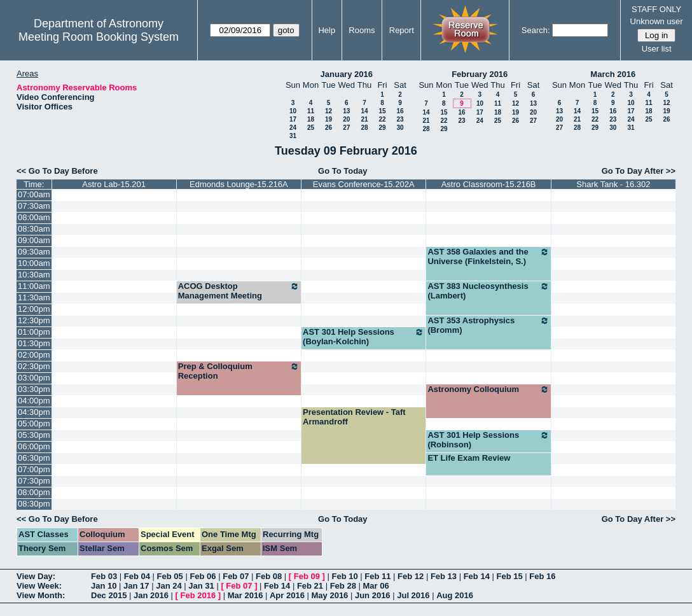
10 (293, 111)
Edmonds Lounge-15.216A (239, 184)
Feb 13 (444, 576)
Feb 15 (509, 576)
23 (400, 119)
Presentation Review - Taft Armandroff (354, 417)
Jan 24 (169, 586)
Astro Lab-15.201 (114, 184)
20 (346, 119)
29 (382, 128)
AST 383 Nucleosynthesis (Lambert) (488, 291)
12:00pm (34, 309)
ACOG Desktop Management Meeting (239, 291)
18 (311, 119)
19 (329, 119)
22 (382, 119)
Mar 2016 (246, 595)
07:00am (34, 194)
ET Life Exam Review (469, 458)
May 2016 (330, 595)
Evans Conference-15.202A (364, 184)
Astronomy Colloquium (488, 389)
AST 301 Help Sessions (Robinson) (488, 440)
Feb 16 (542, 576)
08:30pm (34, 504)
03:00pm (34, 378)
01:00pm (34, 332)
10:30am (34, 275)
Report (402, 30)
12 (329, 111)
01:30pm (34, 343)
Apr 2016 (287, 595)
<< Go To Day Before (57, 171)
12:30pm (34, 320)
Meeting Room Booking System (99, 37)
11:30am (34, 297)
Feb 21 (310, 586)
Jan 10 (104, 586)
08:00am (34, 217)
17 (293, 119)
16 (400, 111)
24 (293, 128)
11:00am (34, 286)
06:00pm (34, 446)
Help (327, 30)
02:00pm (34, 355)
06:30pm (34, 458)
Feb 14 (477, 576)
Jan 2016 (151, 595)
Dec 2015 (109, 595)
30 (400, 128)
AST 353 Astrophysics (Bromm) (488, 325)
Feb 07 (236, 576)
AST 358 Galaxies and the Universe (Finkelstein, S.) (488, 256)
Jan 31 (201, 586)
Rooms (362, 30)
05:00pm (34, 423)
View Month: (41, 595)
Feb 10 (344, 576)
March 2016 (613, 74)
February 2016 (480, 74)
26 (329, 128)
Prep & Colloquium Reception (239, 371)
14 (364, 111)
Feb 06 (203, 576)
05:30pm (34, 435)
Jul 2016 (413, 595)
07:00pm (34, 469)
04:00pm (34, 401)
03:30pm (34, 389)
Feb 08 (269, 576)
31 (293, 136)
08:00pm (34, 492)
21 (364, 119)
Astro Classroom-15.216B (489, 184)
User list (657, 49)
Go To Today (343, 171)
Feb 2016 (198, 595)
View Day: (36, 576)
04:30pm (34, 412)
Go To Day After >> (639, 171)
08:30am (34, 229)
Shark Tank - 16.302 (613, 184)
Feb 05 (170, 576)
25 (311, 128)
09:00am (34, 240)
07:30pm (34, 481)
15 (382, 111)
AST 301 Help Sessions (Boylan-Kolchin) (363, 337)
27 (346, 128)
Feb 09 (307, 576)
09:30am (34, 252)
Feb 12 (411, 576)
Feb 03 (104, 576)
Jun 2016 (373, 595)
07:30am (34, 206)
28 (364, 128)
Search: (536, 30)
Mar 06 (376, 586)
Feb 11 (377, 576)
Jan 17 (136, 586)
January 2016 (347, 74)
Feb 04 (137, 576)
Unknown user (657, 21)
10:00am (34, 263)
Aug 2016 (455, 595)
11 (311, 111)
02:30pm (34, 366)
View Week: (39, 586)
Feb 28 (343, 586)
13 (346, 111)
